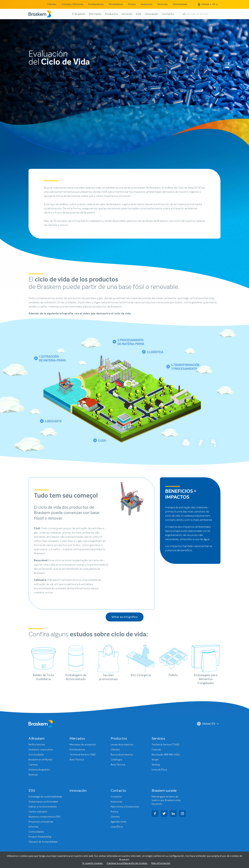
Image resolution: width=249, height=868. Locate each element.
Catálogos (116, 760)
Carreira (33, 765)
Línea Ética (117, 827)
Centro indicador (38, 812)
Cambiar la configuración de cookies (127, 863)
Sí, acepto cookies (93, 863)
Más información (161, 863)
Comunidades (36, 755)
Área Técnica (77, 760)
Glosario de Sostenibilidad (43, 842)
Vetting (156, 765)
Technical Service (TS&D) (165, 745)
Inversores (147, 4)
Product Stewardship (40, 837)
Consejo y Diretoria (72, 4)
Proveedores (116, 4)
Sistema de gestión (39, 770)
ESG (139, 14)
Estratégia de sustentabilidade (45, 797)
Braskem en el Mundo (40, 760)
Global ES (207, 4)
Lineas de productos (122, 745)
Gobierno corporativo (41, 750)
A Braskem (79, 14)
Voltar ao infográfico (125, 617)
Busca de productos (122, 755)
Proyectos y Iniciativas (41, 822)
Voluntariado (180, 4)
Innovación (151, 14)
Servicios (127, 14)
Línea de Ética (159, 770)
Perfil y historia (37, 745)
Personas (163, 4)
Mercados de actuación (83, 745)
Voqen (155, 760)
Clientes (52, 4)
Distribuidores (96, 4)
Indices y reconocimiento (43, 807)
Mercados (95, 14)
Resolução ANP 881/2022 (166, 755)
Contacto (168, 14)
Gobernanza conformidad (43, 802)
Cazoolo (156, 750)
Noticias (33, 775)
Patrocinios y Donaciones (125, 807)
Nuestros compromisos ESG (44, 817)
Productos (112, 14)
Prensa (132, 4)
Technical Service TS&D (83, 755)
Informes (34, 827)
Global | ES (206, 724)
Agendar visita (118, 822)
